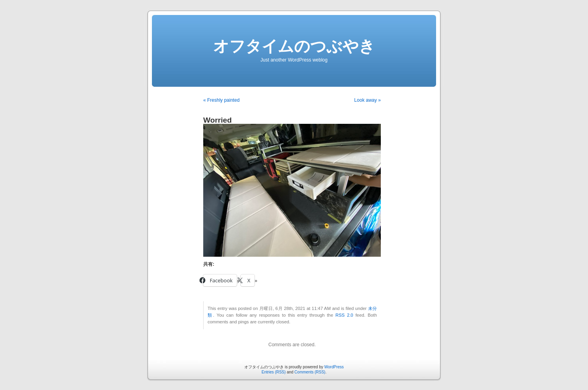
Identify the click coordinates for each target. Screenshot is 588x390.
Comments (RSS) (310, 372)
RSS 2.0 (344, 315)
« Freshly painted (221, 100)
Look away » (368, 100)
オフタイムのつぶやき (294, 46)
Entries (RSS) (274, 372)
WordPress (334, 367)
